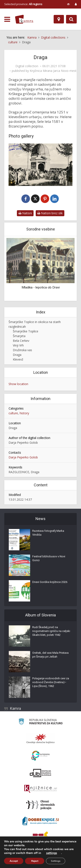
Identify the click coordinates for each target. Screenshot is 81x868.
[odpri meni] (7, 19)
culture (13, 413)
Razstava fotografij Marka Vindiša (48, 533)
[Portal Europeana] (40, 756)
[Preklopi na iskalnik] (71, 19)
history (24, 413)
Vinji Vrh (18, 346)
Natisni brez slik (50, 213)
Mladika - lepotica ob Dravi (41, 288)
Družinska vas (22, 350)
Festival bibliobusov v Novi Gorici (49, 559)
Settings (56, 861)
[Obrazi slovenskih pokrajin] (40, 805)
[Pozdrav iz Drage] (40, 165)
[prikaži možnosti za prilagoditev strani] (68, 4)
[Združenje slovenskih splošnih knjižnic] (40, 789)
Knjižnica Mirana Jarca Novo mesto (54, 71)
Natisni (25, 213)
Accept (14, 861)
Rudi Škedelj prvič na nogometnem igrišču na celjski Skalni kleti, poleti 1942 (51, 631)
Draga (17, 355)
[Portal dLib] (41, 773)
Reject (35, 861)
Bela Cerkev (21, 341)
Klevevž (18, 360)
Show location (18, 384)
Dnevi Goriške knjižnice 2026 (50, 582)
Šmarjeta (19, 336)
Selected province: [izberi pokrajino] (23, 4)
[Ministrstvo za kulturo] (40, 722)
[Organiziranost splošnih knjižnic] (41, 739)
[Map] (59, 19)
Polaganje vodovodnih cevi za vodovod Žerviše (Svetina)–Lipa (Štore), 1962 (51, 682)
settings (52, 853)
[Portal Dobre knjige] (41, 821)
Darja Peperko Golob (23, 457)
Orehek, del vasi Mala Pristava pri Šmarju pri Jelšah (50, 655)
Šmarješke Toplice (26, 331)
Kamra (15, 709)
